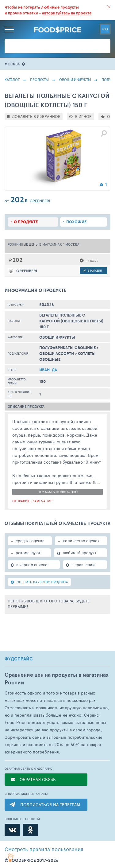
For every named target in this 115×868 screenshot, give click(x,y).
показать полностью (58, 492)
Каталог (12, 80)
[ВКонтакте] (12, 830)
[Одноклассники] (30, 830)
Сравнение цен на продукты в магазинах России (57, 679)
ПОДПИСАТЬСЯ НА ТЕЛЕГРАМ (50, 805)
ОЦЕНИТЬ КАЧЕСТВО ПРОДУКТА (39, 582)
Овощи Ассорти (57, 354)
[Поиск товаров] (57, 46)
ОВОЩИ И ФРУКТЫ (75, 80)
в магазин (92, 271)
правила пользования (44, 849)
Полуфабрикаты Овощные (67, 348)
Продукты (39, 80)
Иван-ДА (48, 370)
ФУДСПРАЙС (19, 659)
